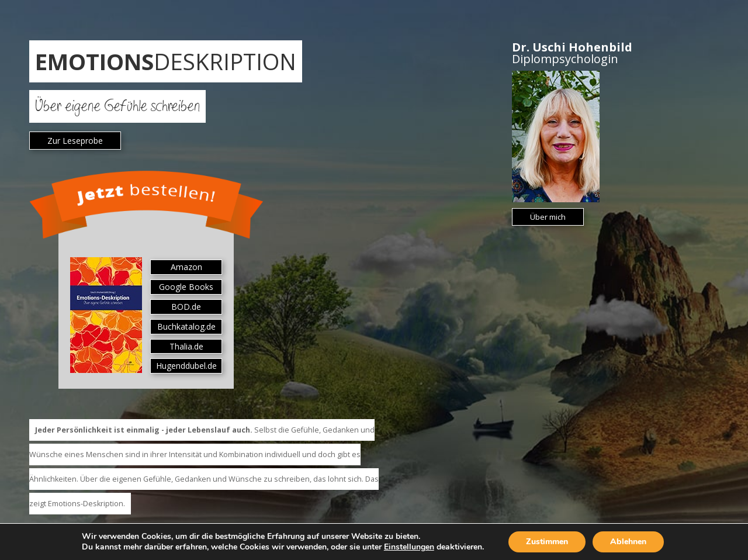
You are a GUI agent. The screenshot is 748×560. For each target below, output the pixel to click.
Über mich (548, 217)
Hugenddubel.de (186, 366)
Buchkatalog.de (186, 326)
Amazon (186, 267)
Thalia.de (186, 346)
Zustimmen (547, 542)
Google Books (186, 287)
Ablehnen (628, 542)
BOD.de (186, 307)
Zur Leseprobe (75, 141)
